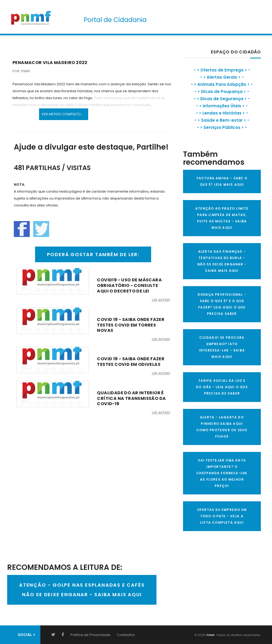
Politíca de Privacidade (90, 635)
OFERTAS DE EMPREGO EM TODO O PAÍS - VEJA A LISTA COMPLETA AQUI (222, 516)
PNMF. (211, 635)
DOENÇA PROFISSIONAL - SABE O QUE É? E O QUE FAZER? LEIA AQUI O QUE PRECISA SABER (222, 304)
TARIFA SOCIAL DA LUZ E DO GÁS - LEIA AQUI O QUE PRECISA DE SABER (222, 387)
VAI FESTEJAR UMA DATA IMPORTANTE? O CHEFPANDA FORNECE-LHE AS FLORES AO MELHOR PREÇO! (222, 473)
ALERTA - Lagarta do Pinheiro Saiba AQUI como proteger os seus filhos (222, 427)
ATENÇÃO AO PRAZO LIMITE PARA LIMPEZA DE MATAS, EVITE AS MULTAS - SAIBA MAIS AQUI (222, 218)
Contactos (126, 635)
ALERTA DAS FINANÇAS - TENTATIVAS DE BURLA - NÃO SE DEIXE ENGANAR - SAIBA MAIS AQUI (222, 261)
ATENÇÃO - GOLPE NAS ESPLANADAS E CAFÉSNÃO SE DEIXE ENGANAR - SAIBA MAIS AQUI (82, 590)
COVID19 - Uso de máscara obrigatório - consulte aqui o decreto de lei (129, 285)
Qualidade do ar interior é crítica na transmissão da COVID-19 (131, 398)
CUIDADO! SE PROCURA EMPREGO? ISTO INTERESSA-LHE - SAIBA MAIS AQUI (222, 347)
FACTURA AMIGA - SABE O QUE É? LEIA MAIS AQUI (222, 181)
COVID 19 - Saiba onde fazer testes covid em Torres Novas (131, 325)
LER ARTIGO (161, 300)
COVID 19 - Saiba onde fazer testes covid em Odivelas (131, 362)
